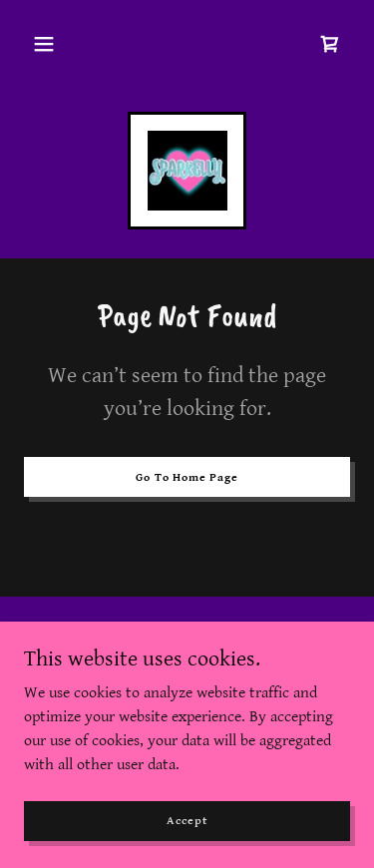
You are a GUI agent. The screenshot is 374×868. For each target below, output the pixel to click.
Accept (187, 821)
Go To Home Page (187, 477)
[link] (330, 44)
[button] (44, 44)
